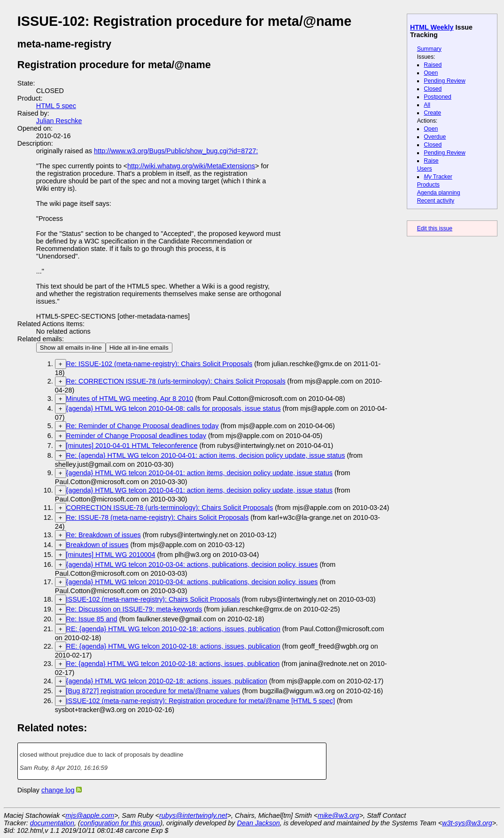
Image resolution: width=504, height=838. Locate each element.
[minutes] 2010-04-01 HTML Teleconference (132, 446)
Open (431, 73)
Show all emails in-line (71, 348)
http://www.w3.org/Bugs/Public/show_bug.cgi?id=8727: (176, 151)
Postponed (438, 97)
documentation (52, 823)
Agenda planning (439, 193)
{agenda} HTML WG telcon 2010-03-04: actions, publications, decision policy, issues (192, 564)
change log (58, 790)
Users (425, 169)
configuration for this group (120, 823)
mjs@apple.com (90, 815)
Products (428, 185)
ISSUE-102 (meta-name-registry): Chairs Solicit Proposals (153, 599)
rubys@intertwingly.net (193, 815)
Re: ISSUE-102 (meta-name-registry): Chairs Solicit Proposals (159, 364)
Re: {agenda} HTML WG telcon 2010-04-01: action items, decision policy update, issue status (206, 455)
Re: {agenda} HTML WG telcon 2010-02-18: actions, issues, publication (173, 664)
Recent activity (436, 201)
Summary (429, 49)
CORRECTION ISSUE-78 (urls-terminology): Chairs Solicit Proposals (170, 508)
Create (432, 113)
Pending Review (444, 81)
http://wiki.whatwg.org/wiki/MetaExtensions (191, 166)
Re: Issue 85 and (92, 619)
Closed (433, 89)
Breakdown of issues (97, 545)
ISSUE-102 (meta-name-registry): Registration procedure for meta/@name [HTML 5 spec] (201, 701)
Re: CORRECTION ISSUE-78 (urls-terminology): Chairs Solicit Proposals (176, 381)
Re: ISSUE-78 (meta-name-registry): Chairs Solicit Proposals (158, 517)
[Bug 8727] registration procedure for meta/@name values (153, 691)
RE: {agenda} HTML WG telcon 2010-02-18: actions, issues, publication (173, 629)
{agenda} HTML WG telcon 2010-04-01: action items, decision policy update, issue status (199, 473)
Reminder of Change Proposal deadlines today (136, 436)
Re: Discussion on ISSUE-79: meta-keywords (134, 609)
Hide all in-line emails (139, 348)
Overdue (435, 137)
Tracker (438, 177)
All (427, 105)
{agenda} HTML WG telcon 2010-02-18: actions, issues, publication (167, 681)
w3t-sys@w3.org (467, 823)
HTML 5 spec (56, 106)
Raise (431, 161)
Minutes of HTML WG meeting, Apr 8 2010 (130, 399)
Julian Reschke (59, 121)
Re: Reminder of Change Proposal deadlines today (143, 426)
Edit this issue (435, 228)
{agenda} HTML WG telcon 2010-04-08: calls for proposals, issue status (174, 408)
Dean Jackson (259, 823)
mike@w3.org (338, 815)
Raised (433, 65)
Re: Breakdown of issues (104, 535)
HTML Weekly (432, 27)
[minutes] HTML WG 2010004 (111, 555)
